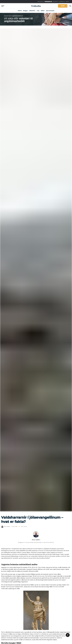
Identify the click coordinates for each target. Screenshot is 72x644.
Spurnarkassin (50, 11)
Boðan (43, 11)
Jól (19, 527)
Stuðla (63, 6)
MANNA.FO (62, 2)
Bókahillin (32, 11)
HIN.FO (67, 2)
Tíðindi (20, 11)
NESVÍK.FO (56, 2)
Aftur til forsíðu (14, 6)
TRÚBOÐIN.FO (48, 2)
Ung (38, 11)
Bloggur (25, 11)
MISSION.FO (41, 2)
